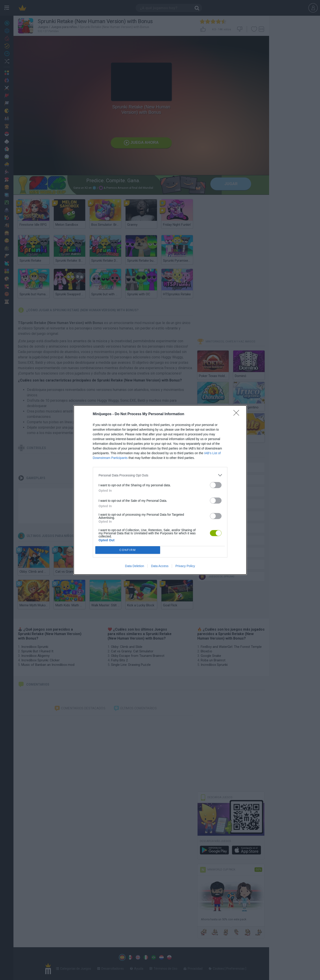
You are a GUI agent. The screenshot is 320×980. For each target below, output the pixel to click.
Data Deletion (135, 566)
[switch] (216, 485)
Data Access (160, 566)
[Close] (238, 414)
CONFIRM (128, 550)
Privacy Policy (185, 566)
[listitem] (160, 475)
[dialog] (160, 490)
